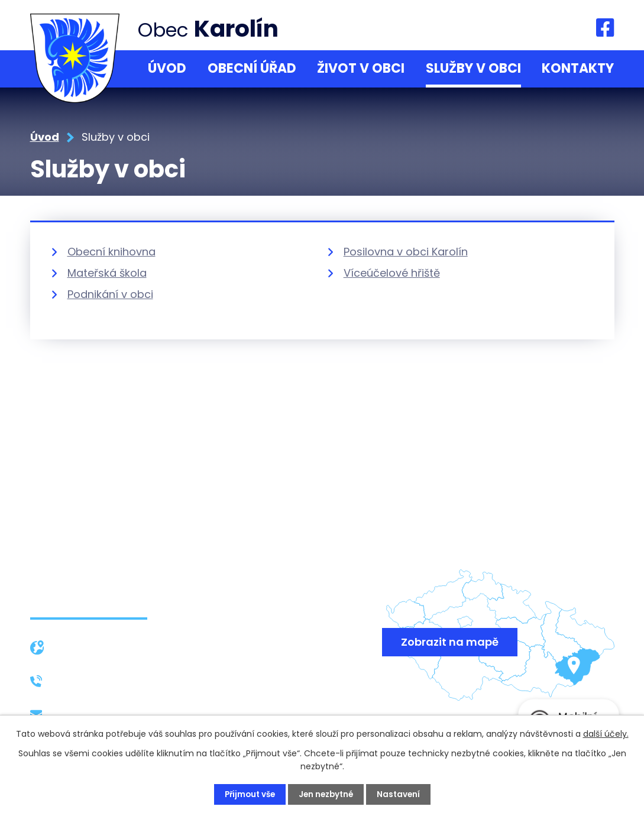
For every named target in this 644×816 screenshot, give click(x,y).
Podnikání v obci (110, 294)
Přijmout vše (247, 794)
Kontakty (578, 68)
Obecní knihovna (111, 252)
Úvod (167, 68)
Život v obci (361, 68)
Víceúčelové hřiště (392, 273)
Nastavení (402, 794)
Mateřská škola (107, 273)
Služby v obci (473, 68)
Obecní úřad (252, 68)
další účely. (606, 733)
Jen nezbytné (327, 794)
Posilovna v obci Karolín (406, 252)
